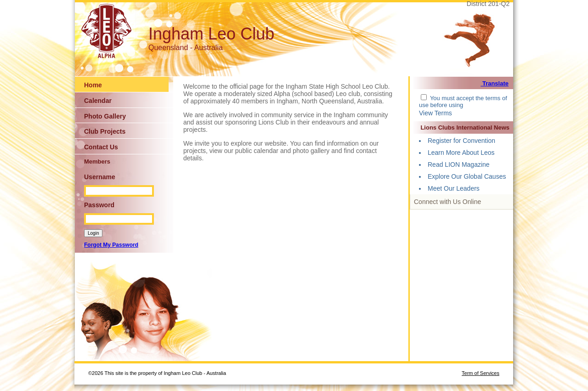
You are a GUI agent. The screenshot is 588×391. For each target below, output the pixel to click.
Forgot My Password (111, 245)
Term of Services (481, 373)
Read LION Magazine (459, 164)
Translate (495, 83)
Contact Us (101, 147)
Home (93, 85)
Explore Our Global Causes (467, 176)
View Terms (435, 113)
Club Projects (105, 131)
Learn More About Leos (461, 153)
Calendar (98, 101)
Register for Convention (461, 141)
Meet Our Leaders (454, 188)
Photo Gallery (105, 116)
